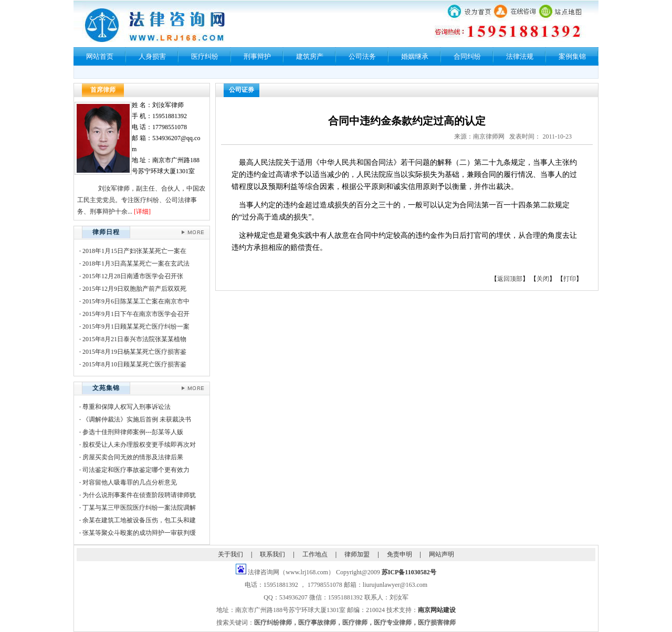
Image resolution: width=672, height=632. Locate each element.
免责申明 (400, 554)
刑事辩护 (257, 56)
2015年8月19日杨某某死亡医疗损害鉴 (134, 352)
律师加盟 (357, 554)
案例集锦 (572, 56)
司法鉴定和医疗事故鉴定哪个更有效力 (136, 470)
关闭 (543, 279)
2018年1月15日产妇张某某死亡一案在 (134, 251)
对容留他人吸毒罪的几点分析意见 (130, 482)
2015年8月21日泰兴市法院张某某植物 (134, 339)
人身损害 (152, 56)
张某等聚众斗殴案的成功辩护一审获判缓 (139, 533)
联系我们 (272, 554)
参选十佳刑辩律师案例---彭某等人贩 (133, 432)
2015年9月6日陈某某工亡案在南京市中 (136, 301)
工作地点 (315, 554)
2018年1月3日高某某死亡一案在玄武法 (136, 264)
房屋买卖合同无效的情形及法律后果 (133, 457)
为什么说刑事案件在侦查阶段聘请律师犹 (139, 495)
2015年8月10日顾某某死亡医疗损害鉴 (134, 364)
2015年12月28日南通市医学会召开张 (133, 276)
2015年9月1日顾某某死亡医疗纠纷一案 (136, 326)
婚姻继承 (415, 56)
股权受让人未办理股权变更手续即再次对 (139, 445)
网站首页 (100, 56)
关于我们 (230, 554)
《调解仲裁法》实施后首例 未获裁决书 (137, 419)
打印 (570, 279)
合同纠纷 (467, 56)
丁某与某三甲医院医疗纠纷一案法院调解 (139, 508)
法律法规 (520, 56)
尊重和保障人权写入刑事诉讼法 (127, 407)
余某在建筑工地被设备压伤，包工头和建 (139, 520)
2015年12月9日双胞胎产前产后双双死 (134, 289)
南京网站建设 (437, 610)
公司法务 (362, 56)
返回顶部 (510, 279)
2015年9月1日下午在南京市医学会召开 (136, 314)
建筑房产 (310, 56)
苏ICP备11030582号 (409, 572)
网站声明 (442, 554)
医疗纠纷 (205, 56)
